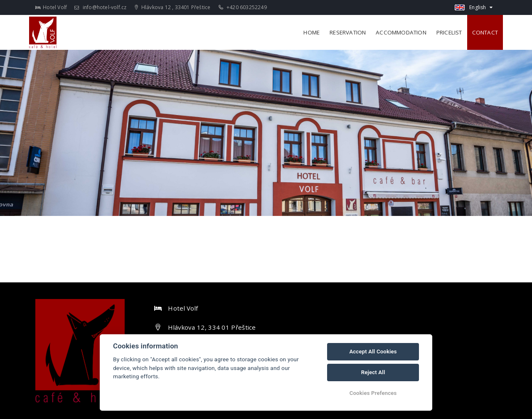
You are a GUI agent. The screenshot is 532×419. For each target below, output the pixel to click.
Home (312, 32)
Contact (485, 32)
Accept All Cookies (373, 352)
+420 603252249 (243, 7)
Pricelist (449, 32)
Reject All (373, 372)
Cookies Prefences (373, 393)
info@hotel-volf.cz (100, 7)
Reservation (348, 32)
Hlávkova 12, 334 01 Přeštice (212, 327)
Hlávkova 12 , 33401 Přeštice (173, 7)
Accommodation (401, 32)
